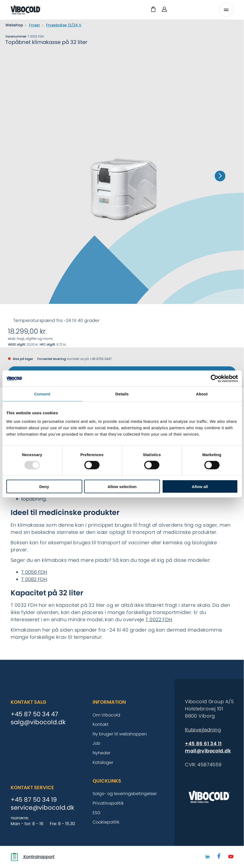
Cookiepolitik (106, 822)
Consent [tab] (42, 394)
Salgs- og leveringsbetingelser (125, 794)
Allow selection (122, 486)
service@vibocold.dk (42, 808)
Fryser (34, 25)
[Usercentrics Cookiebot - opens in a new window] (215, 379)
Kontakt (101, 724)
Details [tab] (122, 394)
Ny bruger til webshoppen (120, 734)
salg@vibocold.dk (38, 722)
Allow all (200, 486)
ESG (97, 813)
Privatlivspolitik (108, 803)
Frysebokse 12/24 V (64, 25)
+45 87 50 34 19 (34, 800)
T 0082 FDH (34, 579)
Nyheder (102, 753)
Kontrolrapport (33, 857)
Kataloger (103, 762)
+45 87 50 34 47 (34, 714)
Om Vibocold (106, 715)
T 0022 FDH (159, 619)
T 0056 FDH (34, 572)
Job (96, 743)
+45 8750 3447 (101, 359)
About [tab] (202, 394)
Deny (44, 486)
